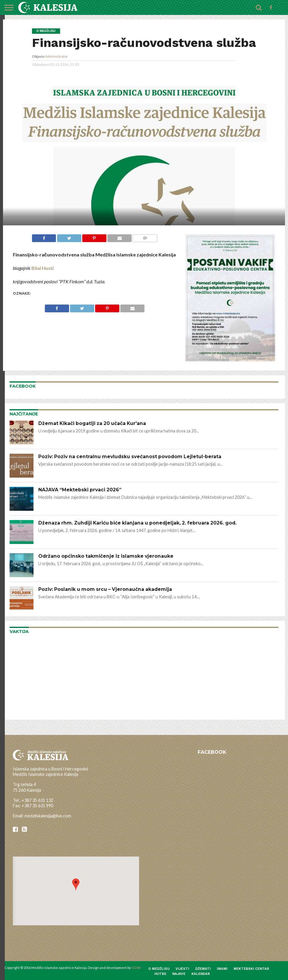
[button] (76, 885)
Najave (179, 974)
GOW (136, 968)
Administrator (57, 56)
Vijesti (182, 969)
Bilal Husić (43, 268)
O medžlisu (159, 969)
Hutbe (160, 974)
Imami (222, 969)
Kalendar (201, 974)
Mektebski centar (251, 969)
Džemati (203, 969)
